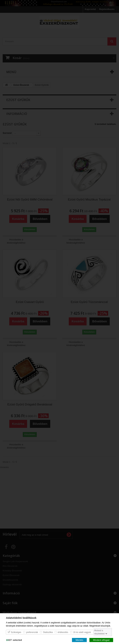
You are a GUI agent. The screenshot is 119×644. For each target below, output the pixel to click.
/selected (14, 640)
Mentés (79, 640)
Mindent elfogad (101, 640)
